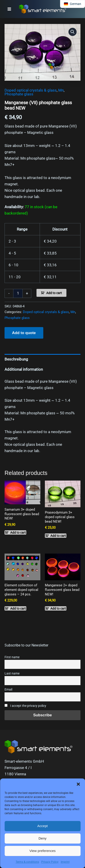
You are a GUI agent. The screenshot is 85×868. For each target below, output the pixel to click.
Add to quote (24, 333)
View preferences (43, 851)
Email (8, 690)
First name (12, 657)
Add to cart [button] (18, 533)
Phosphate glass (19, 94)
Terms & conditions (27, 862)
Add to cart (54, 293)
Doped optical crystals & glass (31, 90)
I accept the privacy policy (25, 706)
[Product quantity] (18, 293)
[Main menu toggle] (9, 9)
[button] (78, 784)
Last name (12, 673)
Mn (61, 90)
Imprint (65, 862)
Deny (42, 838)
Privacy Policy (50, 862)
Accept (43, 826)
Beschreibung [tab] (16, 359)
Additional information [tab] (24, 369)
